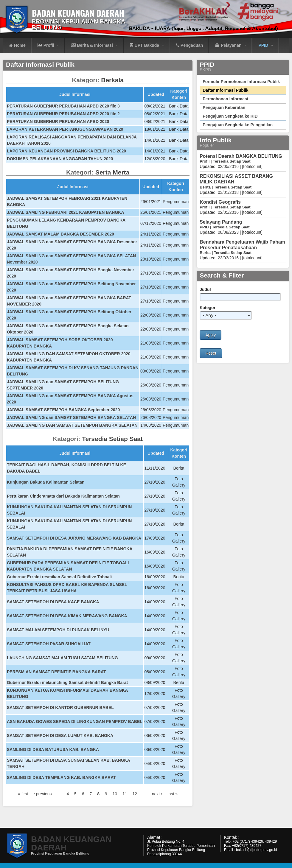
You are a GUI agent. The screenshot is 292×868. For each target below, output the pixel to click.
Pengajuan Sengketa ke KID (230, 116)
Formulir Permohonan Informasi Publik (241, 82)
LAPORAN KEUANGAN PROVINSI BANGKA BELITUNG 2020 (66, 151)
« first (23, 794)
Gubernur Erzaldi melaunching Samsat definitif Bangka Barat (67, 682)
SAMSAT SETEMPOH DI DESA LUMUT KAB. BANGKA (60, 735)
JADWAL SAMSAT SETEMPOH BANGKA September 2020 (63, 410)
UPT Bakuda (147, 45)
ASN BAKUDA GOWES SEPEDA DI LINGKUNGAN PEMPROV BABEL (75, 721)
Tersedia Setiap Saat (112, 439)
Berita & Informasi (94, 45)
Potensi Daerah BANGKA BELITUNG (241, 156)
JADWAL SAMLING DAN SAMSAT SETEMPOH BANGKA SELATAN (72, 425)
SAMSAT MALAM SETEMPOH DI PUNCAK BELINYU (58, 630)
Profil (48, 45)
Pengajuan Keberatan (224, 107)
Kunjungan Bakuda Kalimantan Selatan (46, 482)
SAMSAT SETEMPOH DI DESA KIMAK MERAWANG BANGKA (67, 616)
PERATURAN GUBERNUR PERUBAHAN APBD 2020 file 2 (63, 114)
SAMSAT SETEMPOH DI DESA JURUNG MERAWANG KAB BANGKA (74, 538)
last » (173, 794)
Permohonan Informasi (225, 99)
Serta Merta (112, 172)
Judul (205, 289)
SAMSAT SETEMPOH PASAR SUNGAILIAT (49, 644)
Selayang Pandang (221, 222)
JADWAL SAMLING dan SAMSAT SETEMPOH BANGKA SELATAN (71, 417)
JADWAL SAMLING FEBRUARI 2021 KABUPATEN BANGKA (66, 212)
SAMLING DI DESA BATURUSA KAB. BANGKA (53, 749)
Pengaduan (190, 45)
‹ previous (42, 794)
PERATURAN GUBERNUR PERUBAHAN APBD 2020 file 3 (63, 106)
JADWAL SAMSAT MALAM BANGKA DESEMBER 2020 (60, 234)
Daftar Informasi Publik (225, 90)
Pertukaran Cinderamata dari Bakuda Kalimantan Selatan (63, 496)
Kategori (208, 308)
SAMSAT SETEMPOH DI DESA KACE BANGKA (53, 602)
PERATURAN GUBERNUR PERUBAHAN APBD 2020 (58, 121)
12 (135, 794)
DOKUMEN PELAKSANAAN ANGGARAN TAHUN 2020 (60, 159)
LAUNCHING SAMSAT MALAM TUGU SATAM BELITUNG (62, 658)
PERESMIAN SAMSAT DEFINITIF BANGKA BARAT (56, 672)
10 (115, 794)
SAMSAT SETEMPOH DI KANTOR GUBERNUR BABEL (60, 708)
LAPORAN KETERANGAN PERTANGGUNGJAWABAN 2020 (65, 129)
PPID (266, 45)
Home (17, 45)
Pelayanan (231, 45)
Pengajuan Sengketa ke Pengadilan (238, 125)
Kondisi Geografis (220, 202)
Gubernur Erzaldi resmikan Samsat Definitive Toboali (59, 577)
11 (125, 794)
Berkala (112, 80)
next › (157, 794)
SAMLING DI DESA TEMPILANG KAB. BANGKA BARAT (61, 777)
